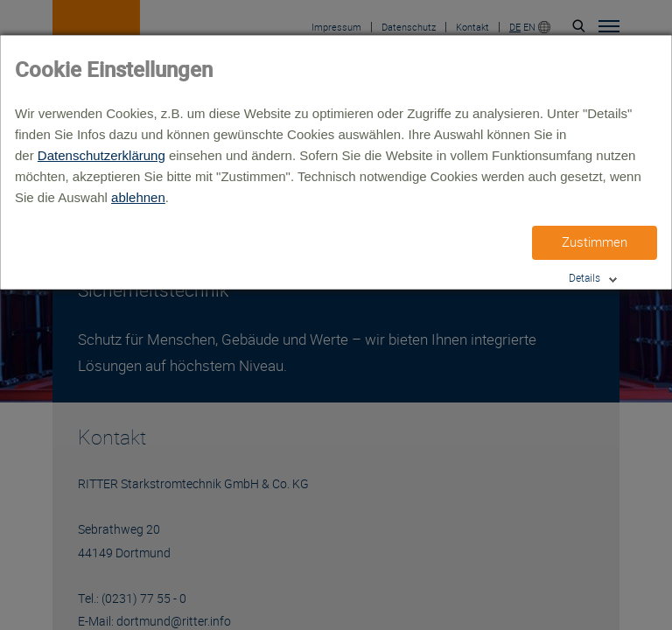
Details (584, 278)
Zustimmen (595, 242)
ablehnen (138, 197)
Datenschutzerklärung (101, 155)
